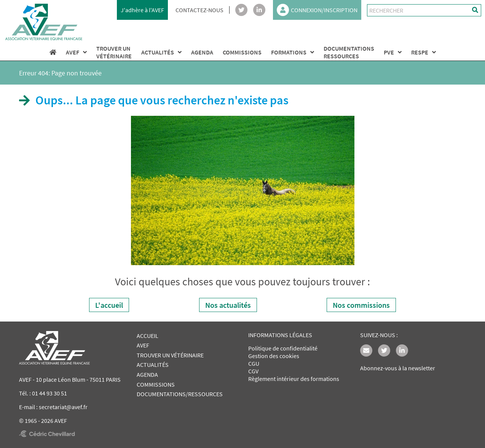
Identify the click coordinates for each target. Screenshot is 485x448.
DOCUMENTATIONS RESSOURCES (349, 52)
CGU (254, 363)
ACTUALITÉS (161, 52)
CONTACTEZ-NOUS (199, 10)
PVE (393, 52)
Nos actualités (228, 305)
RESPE (424, 52)
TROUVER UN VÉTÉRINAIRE (170, 355)
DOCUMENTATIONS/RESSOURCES (180, 394)
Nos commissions (361, 305)
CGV (253, 371)
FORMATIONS (293, 52)
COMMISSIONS (242, 52)
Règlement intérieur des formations (294, 379)
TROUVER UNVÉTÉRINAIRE (114, 52)
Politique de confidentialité (283, 348)
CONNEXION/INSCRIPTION (317, 10)
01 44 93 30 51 (49, 393)
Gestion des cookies (274, 356)
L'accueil (109, 305)
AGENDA (202, 52)
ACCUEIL (148, 336)
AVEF (76, 52)
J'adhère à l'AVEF (142, 10)
